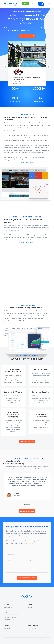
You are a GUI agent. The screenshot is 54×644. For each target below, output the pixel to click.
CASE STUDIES (7, 629)
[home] (10, 4)
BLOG (29, 610)
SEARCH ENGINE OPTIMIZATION (11, 615)
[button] (49, 4)
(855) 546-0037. (29, 543)
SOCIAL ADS (7, 612)
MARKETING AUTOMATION (10, 617)
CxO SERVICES (7, 620)
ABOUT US (30, 608)
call (25, 4)
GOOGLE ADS (7, 610)
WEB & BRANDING (8, 608)
